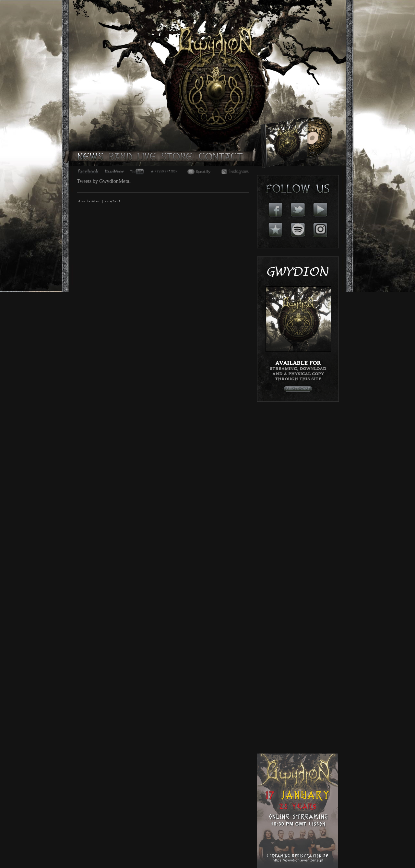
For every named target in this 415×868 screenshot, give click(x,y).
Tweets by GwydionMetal (104, 181)
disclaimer (89, 201)
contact (113, 201)
